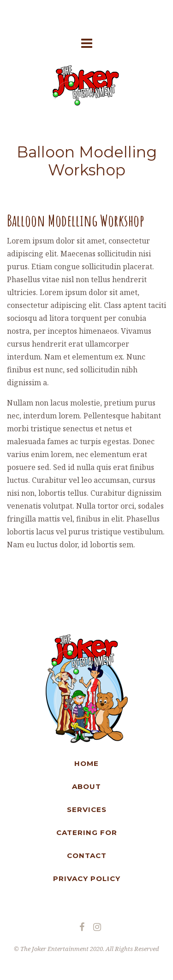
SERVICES (87, 809)
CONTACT (87, 855)
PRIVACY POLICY (87, 879)
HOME (86, 763)
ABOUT (86, 786)
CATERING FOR (87, 832)
